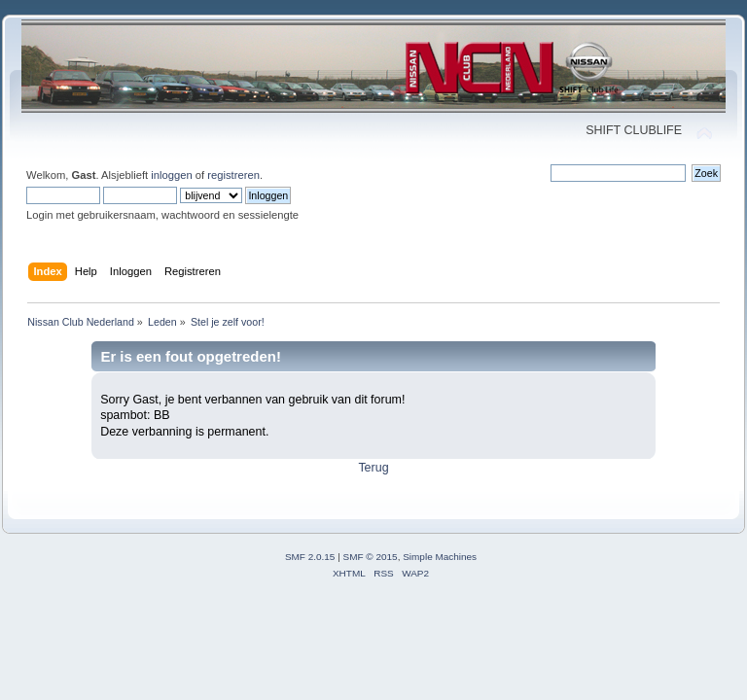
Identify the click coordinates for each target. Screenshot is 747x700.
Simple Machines (440, 557)
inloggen (171, 175)
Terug (373, 468)
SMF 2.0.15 (310, 557)
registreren (233, 175)
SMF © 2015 (371, 557)
